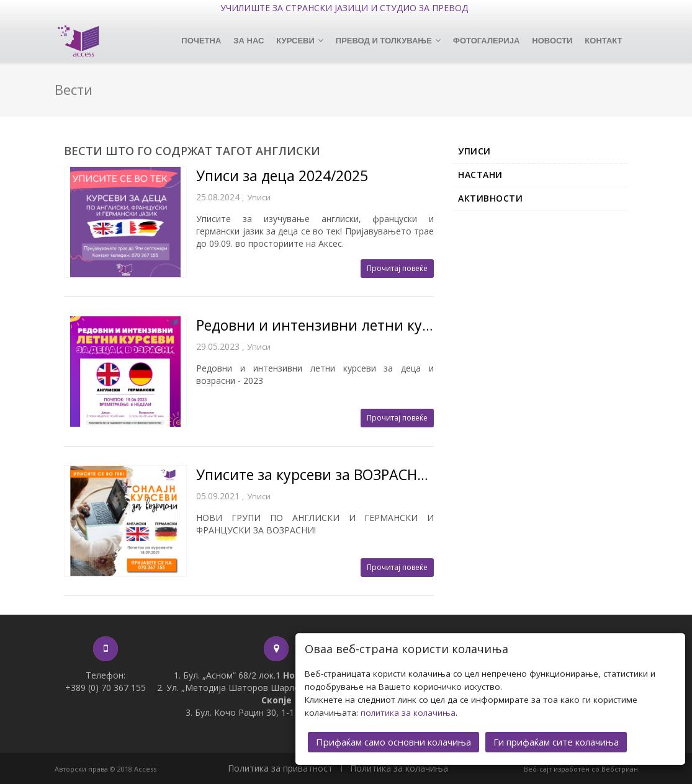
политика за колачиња (408, 713)
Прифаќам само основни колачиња (393, 742)
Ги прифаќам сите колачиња (556, 742)
